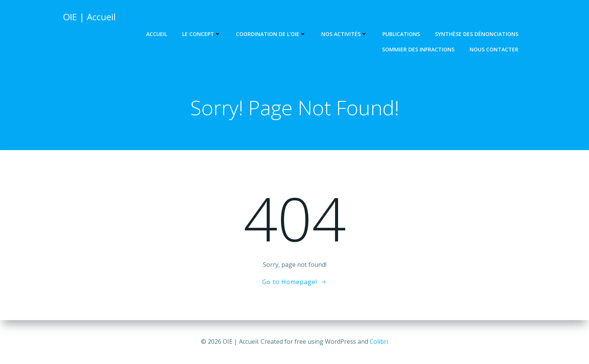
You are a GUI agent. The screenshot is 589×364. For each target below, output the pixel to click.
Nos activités (344, 34)
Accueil (157, 34)
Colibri (379, 341)
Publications (401, 34)
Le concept (202, 34)
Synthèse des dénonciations (477, 34)
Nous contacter (494, 49)
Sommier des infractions (418, 49)
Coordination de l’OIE (271, 34)
